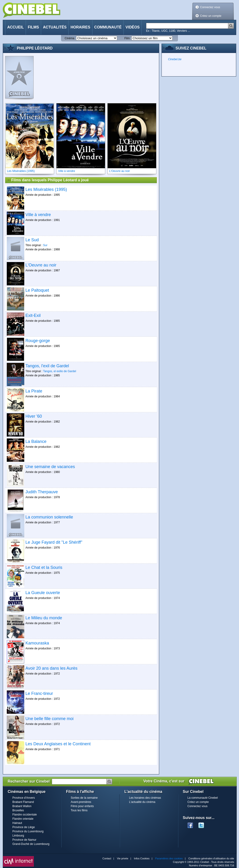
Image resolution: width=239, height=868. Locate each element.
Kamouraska (37, 643)
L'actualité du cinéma (142, 802)
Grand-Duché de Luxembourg (31, 844)
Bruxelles (18, 810)
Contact (107, 858)
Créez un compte (211, 16)
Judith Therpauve (42, 492)
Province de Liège (24, 827)
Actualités (55, 27)
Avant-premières (81, 802)
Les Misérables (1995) (46, 189)
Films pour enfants (82, 806)
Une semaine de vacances (50, 467)
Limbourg (18, 836)
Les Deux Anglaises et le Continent (58, 744)
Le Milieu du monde (44, 618)
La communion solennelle (49, 517)
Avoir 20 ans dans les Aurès (51, 668)
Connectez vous (210, 7)
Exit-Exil (33, 315)
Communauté (108, 27)
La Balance (36, 441)
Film (127, 38)
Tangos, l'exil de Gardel (47, 366)
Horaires (80, 27)
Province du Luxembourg (28, 831)
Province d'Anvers (24, 798)
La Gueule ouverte (43, 593)
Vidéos (133, 27)
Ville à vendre (38, 215)
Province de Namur (24, 840)
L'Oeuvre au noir (41, 265)
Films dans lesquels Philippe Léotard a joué (48, 180)
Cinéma (69, 38)
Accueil (16, 27)
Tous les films (79, 810)
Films (33, 27)
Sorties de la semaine (84, 798)
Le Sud (32, 240)
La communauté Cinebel (203, 798)
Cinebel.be (175, 59)
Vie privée (123, 858)
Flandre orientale (23, 819)
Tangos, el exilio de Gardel (59, 371)
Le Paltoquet (37, 290)
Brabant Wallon (22, 806)
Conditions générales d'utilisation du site (211, 858)
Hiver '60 (34, 416)
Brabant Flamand (23, 802)
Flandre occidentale (25, 815)
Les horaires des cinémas (145, 798)
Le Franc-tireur (39, 693)
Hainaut (17, 823)
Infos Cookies (142, 858)
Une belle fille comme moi (49, 719)
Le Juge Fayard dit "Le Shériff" (54, 542)
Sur (45, 245)
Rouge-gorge (38, 341)
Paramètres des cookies (169, 858)
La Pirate (34, 391)
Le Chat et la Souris (44, 567)
